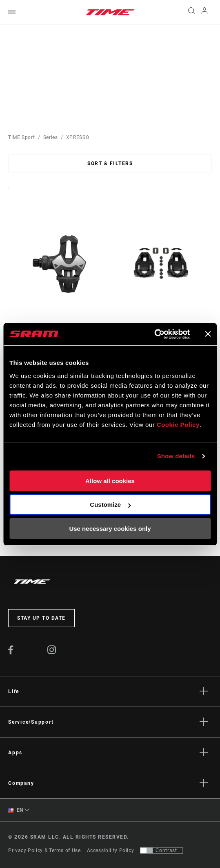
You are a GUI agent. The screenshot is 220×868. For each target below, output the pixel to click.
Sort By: (8, 193)
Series (51, 137)
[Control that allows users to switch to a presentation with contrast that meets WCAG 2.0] (161, 850)
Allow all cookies (110, 481)
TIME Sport (21, 137)
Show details (176, 456)
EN (16, 810)
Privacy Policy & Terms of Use (44, 850)
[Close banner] (208, 334)
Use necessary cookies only (110, 529)
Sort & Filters (110, 163)
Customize (110, 505)
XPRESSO (78, 137)
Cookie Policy (178, 425)
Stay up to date (41, 618)
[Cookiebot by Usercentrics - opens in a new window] (154, 334)
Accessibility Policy (111, 850)
